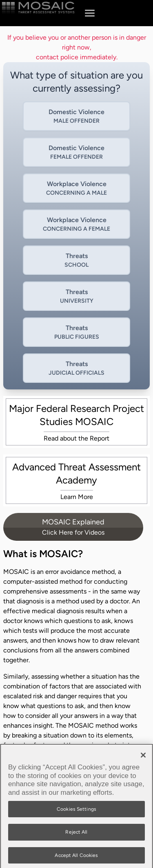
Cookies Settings (76, 811)
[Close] (143, 758)
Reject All (76, 834)
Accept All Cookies (76, 857)
